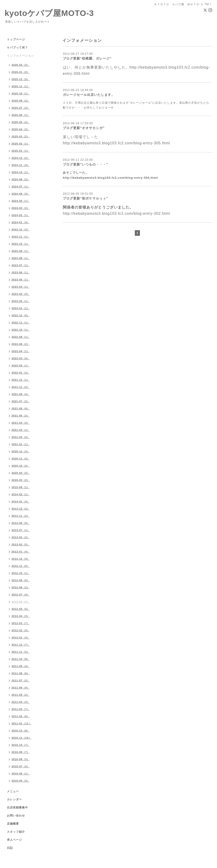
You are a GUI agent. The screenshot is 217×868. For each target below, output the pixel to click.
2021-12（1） (21, 380)
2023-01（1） (21, 308)
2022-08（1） (21, 337)
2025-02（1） (21, 144)
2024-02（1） (21, 215)
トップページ (16, 39)
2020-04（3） (21, 473)
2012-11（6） (21, 566)
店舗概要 (13, 824)
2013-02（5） (21, 544)
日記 (10, 848)
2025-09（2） (21, 101)
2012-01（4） (21, 638)
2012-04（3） (21, 616)
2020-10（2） (21, 466)
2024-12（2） (21, 158)
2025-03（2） (21, 136)
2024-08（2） (21, 179)
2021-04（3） (21, 423)
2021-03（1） (21, 430)
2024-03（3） (21, 208)
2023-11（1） (21, 237)
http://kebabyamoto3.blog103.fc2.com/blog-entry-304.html (110, 178)
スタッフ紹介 (16, 832)
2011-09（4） (21, 666)
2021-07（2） (21, 401)
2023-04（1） (21, 287)
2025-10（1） (21, 94)
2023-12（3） (21, 230)
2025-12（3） (21, 79)
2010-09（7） (21, 752)
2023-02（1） (21, 301)
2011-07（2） (21, 680)
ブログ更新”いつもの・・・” (85, 164)
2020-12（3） (21, 451)
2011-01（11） (21, 723)
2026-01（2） (21, 72)
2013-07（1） (21, 530)
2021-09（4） (21, 394)
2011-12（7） (21, 645)
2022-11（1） (21, 323)
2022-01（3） (21, 373)
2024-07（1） (21, 187)
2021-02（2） (21, 437)
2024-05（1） (21, 201)
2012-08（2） (21, 587)
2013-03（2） (21, 537)
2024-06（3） (21, 194)
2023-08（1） (21, 258)
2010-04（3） (21, 781)
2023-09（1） (21, 251)
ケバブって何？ (17, 48)
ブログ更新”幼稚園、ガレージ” (87, 58)
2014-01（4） (21, 502)
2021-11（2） (21, 387)
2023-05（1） (21, 280)
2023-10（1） (21, 244)
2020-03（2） (21, 480)
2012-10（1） (21, 573)
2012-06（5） (21, 602)
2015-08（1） (21, 487)
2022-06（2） (21, 344)
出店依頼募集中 (17, 808)
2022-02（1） (21, 366)
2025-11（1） (21, 86)
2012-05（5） (21, 609)
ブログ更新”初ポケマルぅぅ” (85, 198)
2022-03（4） (21, 358)
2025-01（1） (21, 151)
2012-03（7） (21, 623)
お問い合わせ (16, 816)
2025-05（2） (21, 122)
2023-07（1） (21, 265)
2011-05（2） (21, 695)
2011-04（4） (21, 702)
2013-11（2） (21, 516)
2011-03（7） (21, 709)
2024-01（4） (21, 222)
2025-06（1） (21, 115)
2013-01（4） (21, 552)
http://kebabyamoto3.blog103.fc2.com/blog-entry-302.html (116, 213)
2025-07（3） (21, 108)
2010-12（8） (21, 731)
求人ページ (14, 840)
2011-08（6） (21, 673)
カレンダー (14, 799)
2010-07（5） (21, 766)
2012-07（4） (21, 595)
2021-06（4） (21, 408)
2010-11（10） (21, 738)
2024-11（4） (21, 165)
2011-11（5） (21, 652)
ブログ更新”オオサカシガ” (84, 128)
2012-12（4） (21, 559)
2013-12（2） (21, 509)
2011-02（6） (21, 716)
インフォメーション (20, 56)
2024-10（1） (21, 172)
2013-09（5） (21, 523)
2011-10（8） (21, 659)
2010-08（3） (21, 759)
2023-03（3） (21, 294)
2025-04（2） (21, 129)
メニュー (13, 791)
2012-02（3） (21, 630)
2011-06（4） (21, 688)
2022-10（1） (21, 330)
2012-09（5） (21, 580)
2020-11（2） (21, 459)
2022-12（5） (21, 315)
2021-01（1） (21, 444)
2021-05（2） (21, 416)
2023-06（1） (21, 272)
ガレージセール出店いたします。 (89, 95)
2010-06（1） (21, 774)
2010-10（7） (21, 745)
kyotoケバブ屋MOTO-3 (49, 13)
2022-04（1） (21, 351)
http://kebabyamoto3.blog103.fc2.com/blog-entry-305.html (116, 143)
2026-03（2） (21, 65)
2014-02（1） (21, 494)
